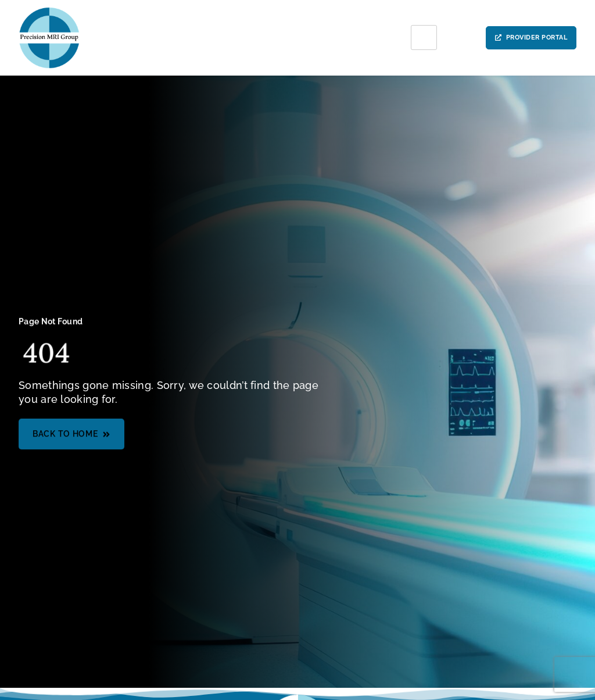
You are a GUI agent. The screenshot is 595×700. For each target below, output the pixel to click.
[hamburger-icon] (424, 37)
